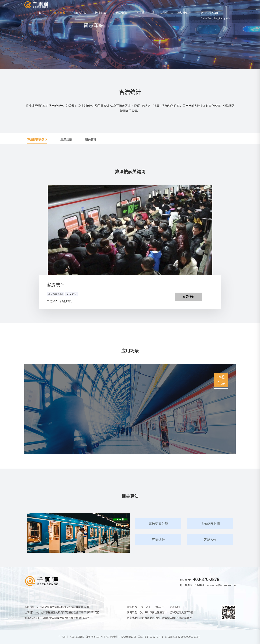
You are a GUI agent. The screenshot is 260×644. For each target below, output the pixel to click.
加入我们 (162, 13)
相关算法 (91, 140)
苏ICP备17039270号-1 (150, 637)
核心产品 (80, 13)
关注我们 (175, 607)
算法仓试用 (184, 13)
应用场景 (66, 140)
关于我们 (142, 13)
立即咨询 (188, 297)
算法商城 (59, 13)
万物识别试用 (216, 15)
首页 (42, 13)
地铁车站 (221, 380)
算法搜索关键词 (37, 140)
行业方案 (101, 13)
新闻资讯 (121, 13)
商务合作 (132, 607)
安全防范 (72, 294)
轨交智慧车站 (55, 294)
